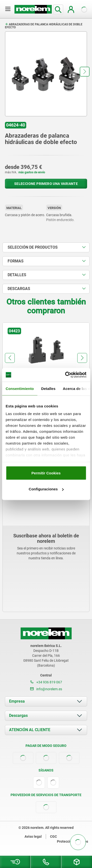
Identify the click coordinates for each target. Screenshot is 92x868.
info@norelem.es (46, 689)
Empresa (17, 701)
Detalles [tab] (48, 388)
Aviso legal (33, 836)
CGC (53, 836)
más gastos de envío (32, 172)
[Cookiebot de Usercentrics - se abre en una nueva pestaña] (66, 375)
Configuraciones (46, 489)
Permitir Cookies (46, 473)
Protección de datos (72, 841)
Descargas (18, 715)
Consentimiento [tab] (20, 388)
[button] (85, 72)
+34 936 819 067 (46, 682)
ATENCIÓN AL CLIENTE (30, 730)
